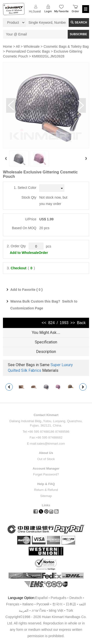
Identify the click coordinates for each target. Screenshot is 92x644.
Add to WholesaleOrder (29, 253)
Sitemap (46, 496)
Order (75, 11)
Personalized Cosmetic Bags (28, 51)
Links (46, 505)
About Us (46, 453)
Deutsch (76, 598)
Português (59, 598)
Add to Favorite (23, 290)
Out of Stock (46, 459)
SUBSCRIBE (78, 34)
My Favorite (61, 11)
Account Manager (46, 469)
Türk (70, 610)
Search (79, 23)
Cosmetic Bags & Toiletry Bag (66, 46)
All (18, 46)
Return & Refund (46, 490)
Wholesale (32, 46)
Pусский (43, 604)
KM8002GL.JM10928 (48, 56)
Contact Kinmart (46, 415)
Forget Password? (46, 474)
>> (73, 323)
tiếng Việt (56, 610)
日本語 (71, 604)
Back (81, 323)
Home (7, 46)
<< (44, 323)
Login (48, 11)
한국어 (57, 604)
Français (13, 604)
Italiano (28, 604)
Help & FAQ (46, 484)
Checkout (19, 268)
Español (42, 598)
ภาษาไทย (39, 610)
